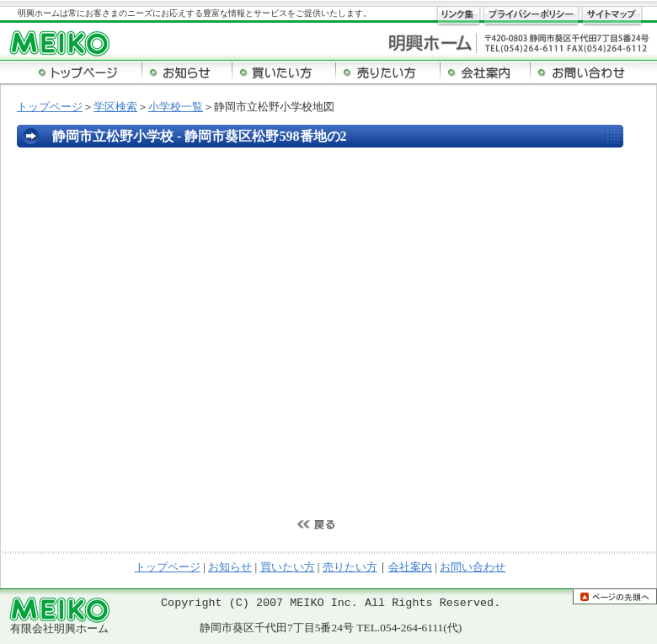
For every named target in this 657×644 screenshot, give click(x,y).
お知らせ (230, 567)
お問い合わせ (473, 567)
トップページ (50, 107)
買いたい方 (288, 567)
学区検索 (115, 107)
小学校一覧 (176, 107)
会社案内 (410, 567)
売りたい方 (350, 567)
